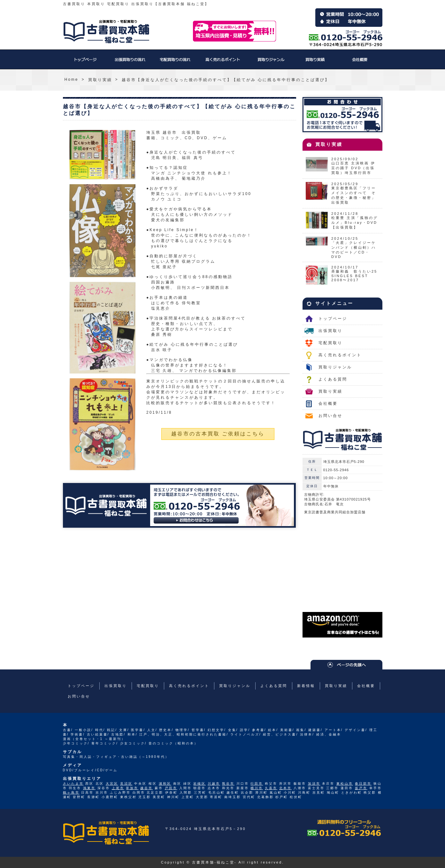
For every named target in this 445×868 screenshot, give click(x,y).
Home (72, 79)
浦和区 (165, 784)
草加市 (132, 788)
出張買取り (130, 63)
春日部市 (363, 784)
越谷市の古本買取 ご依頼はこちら (218, 434)
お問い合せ (330, 416)
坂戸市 (361, 788)
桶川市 (257, 788)
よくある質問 (333, 379)
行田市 (257, 784)
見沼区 (126, 784)
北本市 (285, 788)
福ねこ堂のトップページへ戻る (106, 32)
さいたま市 (73, 784)
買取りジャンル (271, 63)
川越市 (214, 784)
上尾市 (118, 788)
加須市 (314, 784)
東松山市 (345, 784)
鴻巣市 (89, 788)
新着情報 (306, 686)
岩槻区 (199, 784)
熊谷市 (228, 784)
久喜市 (271, 788)
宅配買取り (175, 63)
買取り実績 (315, 63)
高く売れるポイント (223, 63)
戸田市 (171, 788)
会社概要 (360, 63)
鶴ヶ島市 (71, 793)
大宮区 (112, 784)
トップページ (85, 63)
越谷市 (146, 788)
